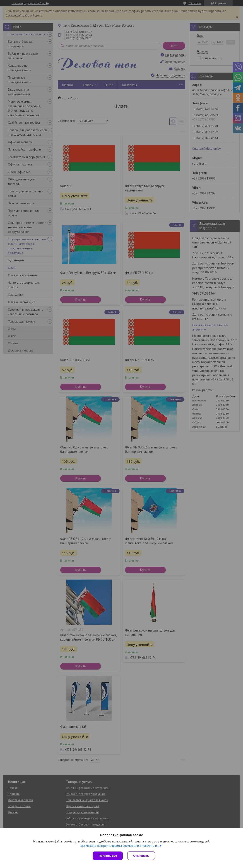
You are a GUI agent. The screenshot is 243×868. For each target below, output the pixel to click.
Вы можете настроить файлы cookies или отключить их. (120, 846)
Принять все (108, 856)
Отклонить (141, 856)
